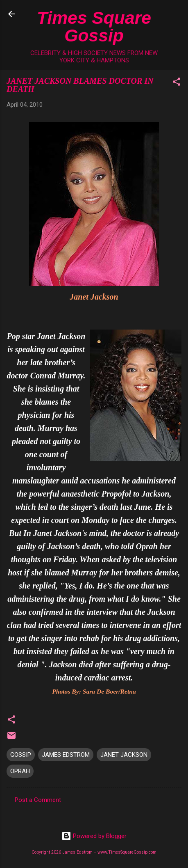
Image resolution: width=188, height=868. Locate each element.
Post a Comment (38, 800)
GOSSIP (21, 755)
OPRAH (20, 771)
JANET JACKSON (124, 755)
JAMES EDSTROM (66, 755)
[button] (177, 83)
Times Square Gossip (94, 26)
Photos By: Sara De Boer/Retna (94, 691)
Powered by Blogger (94, 836)
